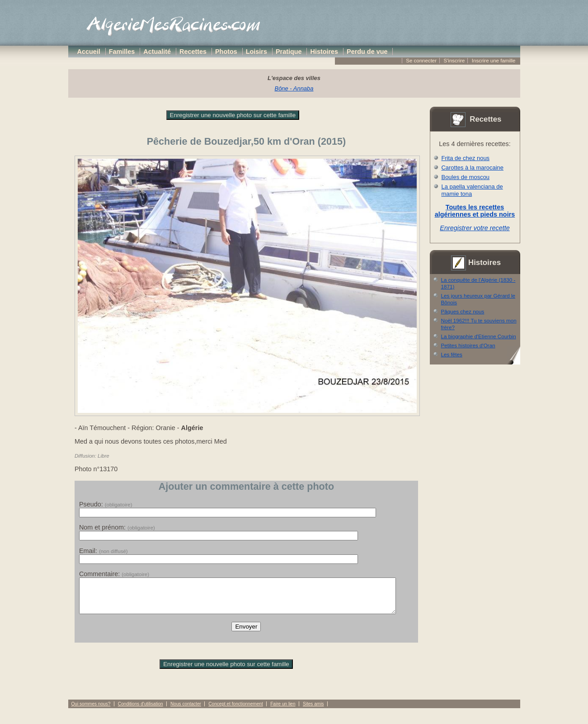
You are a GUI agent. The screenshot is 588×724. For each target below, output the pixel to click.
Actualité (157, 52)
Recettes (193, 52)
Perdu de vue (367, 52)
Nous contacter (186, 711)
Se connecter (421, 61)
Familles (122, 52)
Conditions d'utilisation (141, 711)
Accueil (89, 52)
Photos (226, 52)
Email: (103, 551)
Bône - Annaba (294, 88)
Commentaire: (114, 574)
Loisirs (256, 52)
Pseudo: (106, 504)
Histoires (325, 52)
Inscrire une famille (494, 61)
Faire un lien (283, 711)
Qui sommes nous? (91, 711)
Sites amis (313, 711)
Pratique (289, 52)
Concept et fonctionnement (235, 711)
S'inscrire (454, 61)
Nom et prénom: (117, 527)
